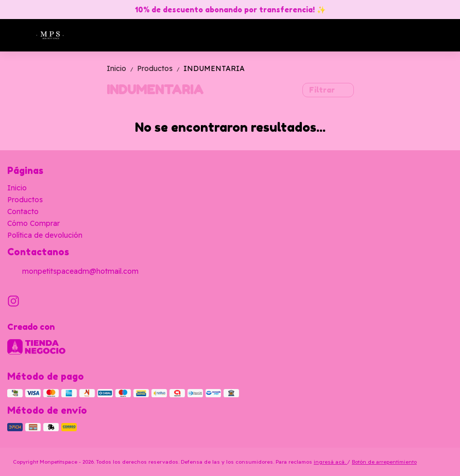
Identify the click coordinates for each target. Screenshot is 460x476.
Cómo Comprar (33, 223)
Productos (160, 68)
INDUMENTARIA (214, 68)
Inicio (122, 68)
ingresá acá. (330, 462)
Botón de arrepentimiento (384, 462)
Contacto (23, 211)
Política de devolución (45, 235)
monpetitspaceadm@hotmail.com (73, 272)
